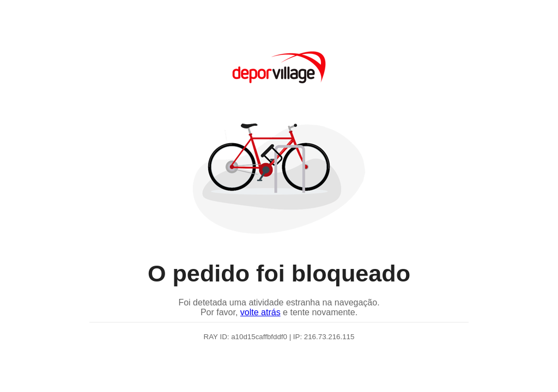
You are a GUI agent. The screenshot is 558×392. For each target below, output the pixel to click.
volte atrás (260, 312)
